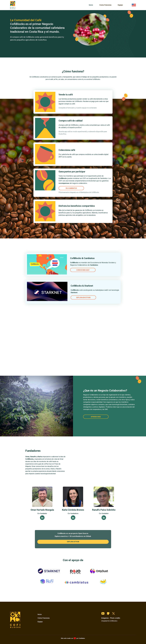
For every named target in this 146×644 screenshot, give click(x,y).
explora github (73, 542)
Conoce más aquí (76, 272)
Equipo (120, 5)
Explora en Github (77, 291)
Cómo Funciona (44, 618)
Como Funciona (105, 5)
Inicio (91, 5)
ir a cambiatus (71, 188)
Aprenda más (95, 417)
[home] (13, 5)
